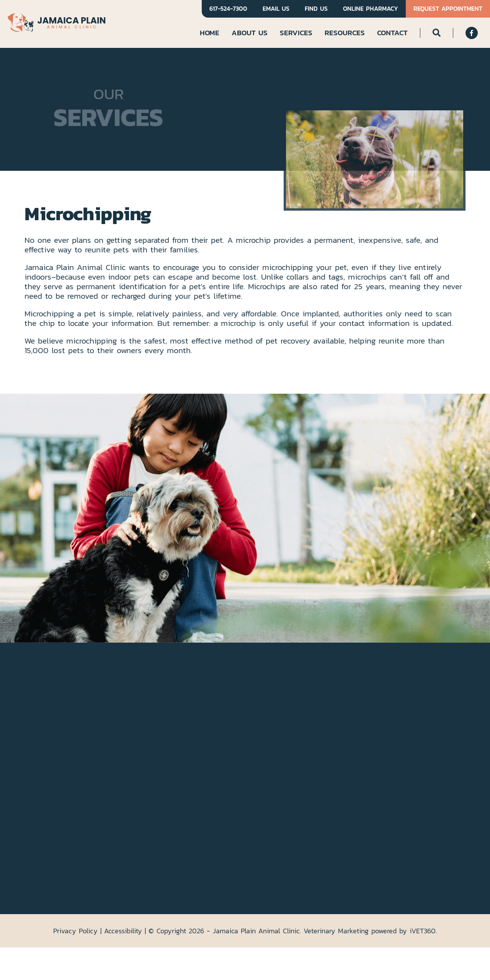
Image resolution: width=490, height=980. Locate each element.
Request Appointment (448, 9)
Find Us (316, 9)
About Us (250, 33)
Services (296, 33)
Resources (345, 33)
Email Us (276, 9)
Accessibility (123, 931)
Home (210, 33)
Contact (392, 33)
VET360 (423, 931)
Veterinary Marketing (336, 931)
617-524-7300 (228, 9)
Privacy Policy (75, 931)
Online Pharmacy (371, 9)
